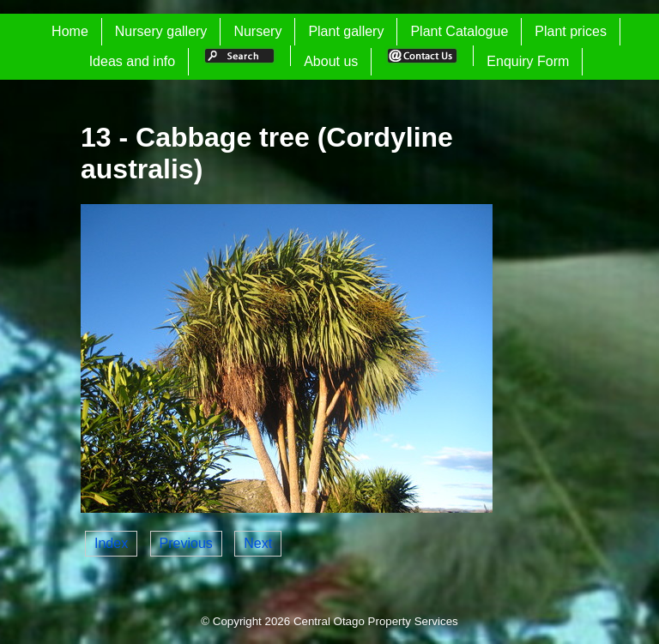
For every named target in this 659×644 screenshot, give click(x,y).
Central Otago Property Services (376, 621)
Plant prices (571, 31)
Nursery (257, 31)
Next (258, 543)
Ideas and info (133, 61)
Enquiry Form (528, 61)
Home (70, 31)
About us (331, 61)
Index (111, 543)
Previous (186, 543)
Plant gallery (346, 31)
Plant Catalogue (459, 31)
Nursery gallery (161, 31)
